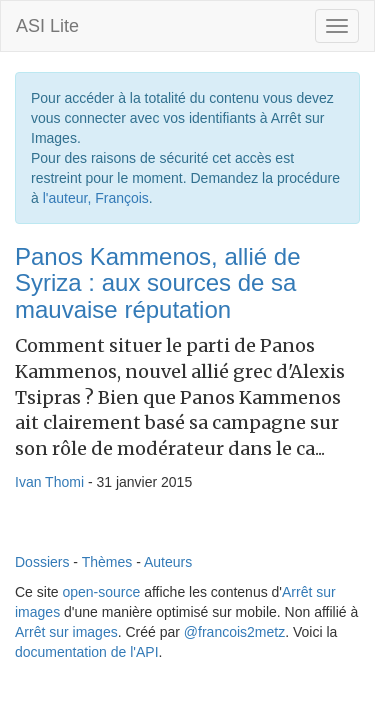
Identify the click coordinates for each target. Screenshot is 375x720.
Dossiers (42, 562)
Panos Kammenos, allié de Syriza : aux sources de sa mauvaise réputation (158, 283)
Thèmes (107, 562)
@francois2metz (234, 632)
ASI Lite (47, 26)
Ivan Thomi (49, 482)
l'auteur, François (96, 198)
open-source (101, 592)
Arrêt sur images (66, 632)
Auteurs (168, 562)
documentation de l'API (87, 652)
